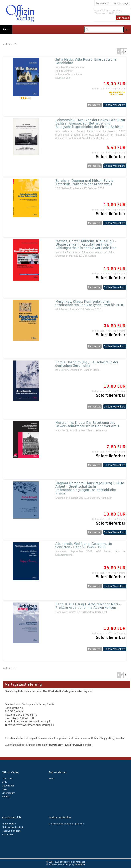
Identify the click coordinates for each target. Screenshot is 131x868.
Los (127, 30)
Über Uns (7, 778)
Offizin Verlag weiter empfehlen (66, 824)
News (52, 778)
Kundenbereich (11, 817)
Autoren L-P (10, 44)
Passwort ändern (11, 831)
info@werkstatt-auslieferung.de (64, 745)
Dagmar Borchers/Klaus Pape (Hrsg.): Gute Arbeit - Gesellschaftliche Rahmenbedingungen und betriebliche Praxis (90, 488)
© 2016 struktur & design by (65, 864)
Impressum (9, 793)
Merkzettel (94, 105)
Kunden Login (121, 3)
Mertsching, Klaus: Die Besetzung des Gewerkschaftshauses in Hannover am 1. (88, 424)
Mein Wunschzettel (13, 827)
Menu (6, 29)
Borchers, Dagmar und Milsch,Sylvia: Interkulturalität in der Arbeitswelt (85, 182)
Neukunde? (103, 3)
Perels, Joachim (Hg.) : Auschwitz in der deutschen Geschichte (87, 364)
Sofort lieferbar (111, 157)
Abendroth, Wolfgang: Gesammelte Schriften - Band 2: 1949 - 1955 (84, 545)
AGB (4, 782)
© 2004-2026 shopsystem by (66, 862)
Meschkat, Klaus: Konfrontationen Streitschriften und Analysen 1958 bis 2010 (90, 303)
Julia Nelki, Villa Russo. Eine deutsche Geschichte (86, 61)
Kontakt (6, 797)
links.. (5, 789)
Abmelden (8, 834)
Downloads (8, 786)
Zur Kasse (123, 18)
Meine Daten (9, 824)
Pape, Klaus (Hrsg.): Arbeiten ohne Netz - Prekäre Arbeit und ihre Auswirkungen (88, 606)
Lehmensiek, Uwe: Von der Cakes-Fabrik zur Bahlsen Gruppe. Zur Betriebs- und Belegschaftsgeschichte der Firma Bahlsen (90, 123)
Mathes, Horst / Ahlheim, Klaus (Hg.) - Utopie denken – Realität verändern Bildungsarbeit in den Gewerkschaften (86, 244)
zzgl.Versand (119, 89)
